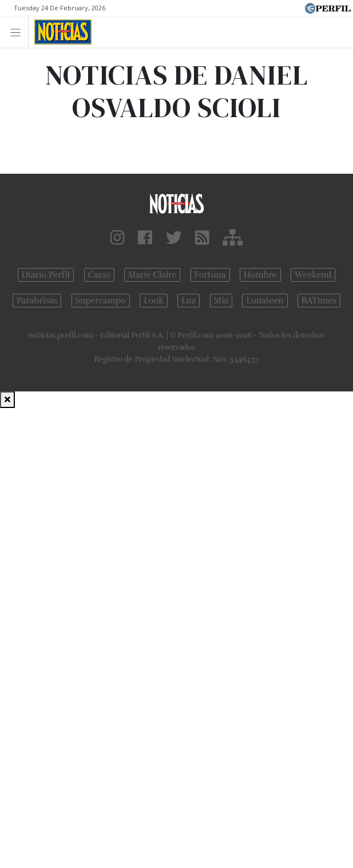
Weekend (313, 275)
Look (154, 301)
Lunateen (265, 301)
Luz (189, 301)
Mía (221, 301)
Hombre (260, 275)
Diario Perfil (46, 275)
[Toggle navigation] (19, 32)
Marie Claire (152, 275)
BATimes (319, 301)
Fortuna (210, 275)
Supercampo (101, 301)
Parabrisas (37, 301)
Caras (99, 275)
